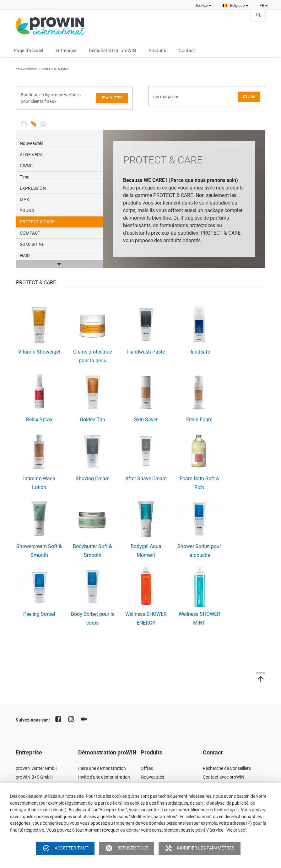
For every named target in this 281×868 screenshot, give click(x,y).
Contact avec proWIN (224, 777)
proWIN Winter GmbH (37, 768)
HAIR (25, 256)
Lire (251, 97)
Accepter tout (65, 848)
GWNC (26, 166)
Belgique (237, 6)
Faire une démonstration (102, 768)
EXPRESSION (33, 188)
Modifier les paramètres (200, 848)
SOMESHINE (32, 244)
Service (202, 6)
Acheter (114, 98)
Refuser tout (127, 848)
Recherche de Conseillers (227, 768)
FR (262, 6)
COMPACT (30, 233)
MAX (24, 200)
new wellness (26, 69)
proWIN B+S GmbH (34, 777)
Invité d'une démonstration (104, 777)
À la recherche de (259, 15)
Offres (147, 768)
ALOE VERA (31, 155)
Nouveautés (32, 143)
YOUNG (27, 210)
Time (24, 177)
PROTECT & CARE (37, 222)
